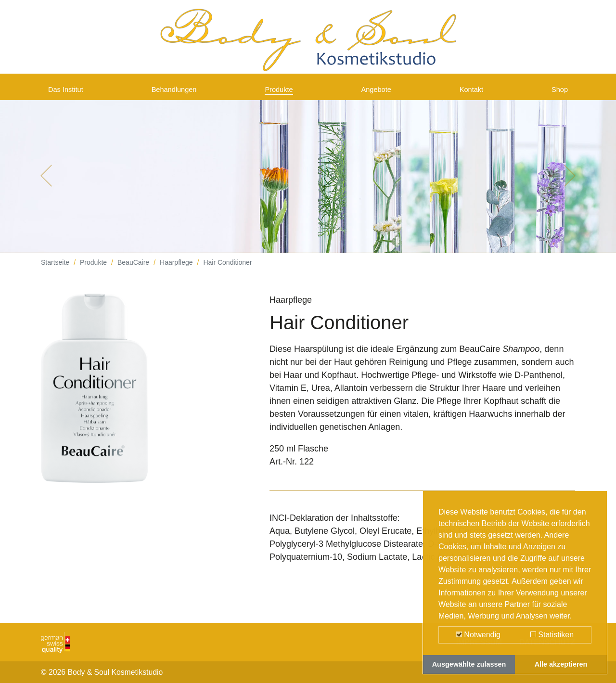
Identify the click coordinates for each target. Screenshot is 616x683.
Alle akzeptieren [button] (561, 664)
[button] (46, 183)
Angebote (380, 92)
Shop (558, 92)
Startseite (55, 270)
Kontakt (473, 92)
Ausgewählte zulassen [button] (469, 664)
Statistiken (552, 635)
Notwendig (478, 635)
